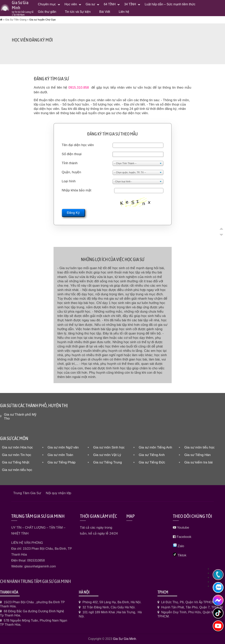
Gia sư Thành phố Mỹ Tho (20, 417)
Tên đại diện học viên (78, 145)
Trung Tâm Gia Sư (27, 493)
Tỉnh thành (70, 163)
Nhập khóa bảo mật (77, 190)
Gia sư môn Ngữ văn (63, 447)
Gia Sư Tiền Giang (16, 20)
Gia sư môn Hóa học (17, 447)
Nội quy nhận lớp (59, 493)
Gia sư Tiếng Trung (107, 462)
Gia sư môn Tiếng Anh (155, 447)
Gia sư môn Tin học (17, 455)
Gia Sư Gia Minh (125, 639)
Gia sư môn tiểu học (199, 447)
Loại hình (69, 181)
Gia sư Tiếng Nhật (16, 462)
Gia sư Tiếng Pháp (62, 462)
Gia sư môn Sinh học (109, 447)
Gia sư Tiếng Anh (152, 455)
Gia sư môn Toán (60, 455)
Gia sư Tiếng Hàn (197, 455)
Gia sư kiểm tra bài (198, 462)
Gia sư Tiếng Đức (152, 462)
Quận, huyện (71, 172)
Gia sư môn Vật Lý (107, 455)
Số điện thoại (72, 154)
